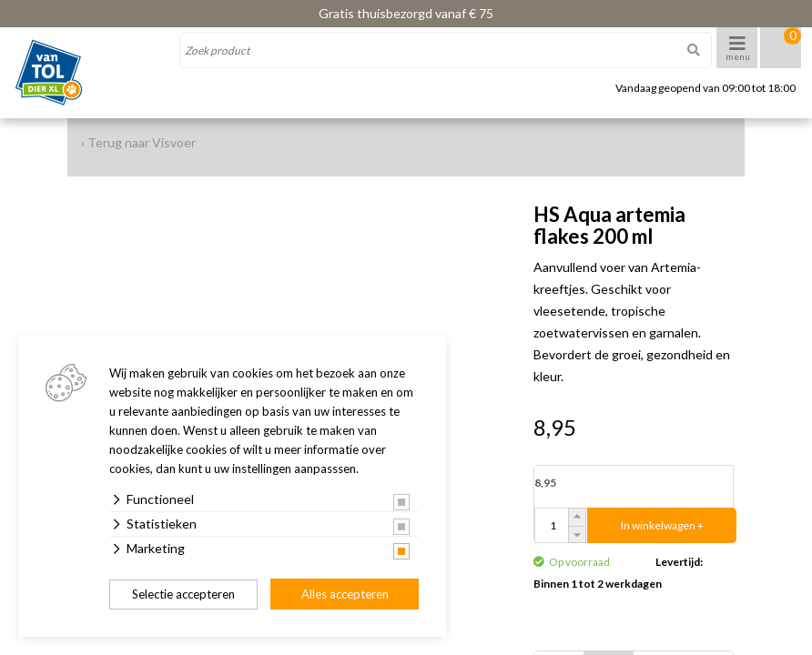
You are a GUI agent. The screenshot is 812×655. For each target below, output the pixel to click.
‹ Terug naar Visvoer (138, 142)
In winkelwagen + (662, 525)
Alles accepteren (345, 594)
